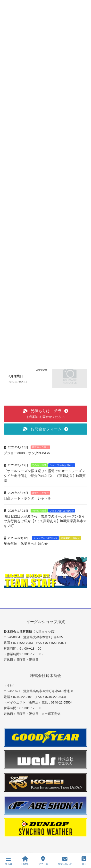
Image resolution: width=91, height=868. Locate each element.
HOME (25, 861)
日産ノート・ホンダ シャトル (27, 498)
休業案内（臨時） (70, 538)
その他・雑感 (39, 465)
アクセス (43, 861)
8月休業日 (16, 376)
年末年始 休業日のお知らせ (26, 544)
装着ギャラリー (40, 447)
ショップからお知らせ (62, 465)
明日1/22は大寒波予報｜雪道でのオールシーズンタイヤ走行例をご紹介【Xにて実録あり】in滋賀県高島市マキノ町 (45, 521)
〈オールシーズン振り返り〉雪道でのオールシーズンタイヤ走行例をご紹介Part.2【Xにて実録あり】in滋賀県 (45, 476)
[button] (45, 414)
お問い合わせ (65, 861)
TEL (84, 861)
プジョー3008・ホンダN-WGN (27, 453)
